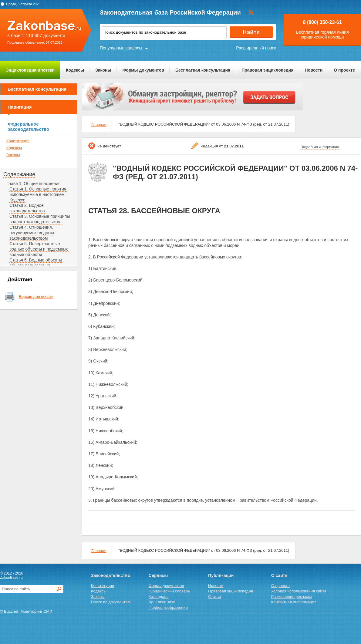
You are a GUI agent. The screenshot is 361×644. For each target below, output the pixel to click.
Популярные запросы (121, 48)
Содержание (19, 174)
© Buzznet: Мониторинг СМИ (26, 611)
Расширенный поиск (256, 48)
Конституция (18, 141)
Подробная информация (320, 147)
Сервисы (158, 575)
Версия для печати (36, 297)
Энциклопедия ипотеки (30, 70)
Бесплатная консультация (203, 70)
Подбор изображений (168, 607)
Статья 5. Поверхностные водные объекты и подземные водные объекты (39, 249)
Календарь (159, 597)
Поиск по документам (111, 602)
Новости (314, 70)
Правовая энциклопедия (267, 70)
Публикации (221, 575)
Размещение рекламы (292, 597)
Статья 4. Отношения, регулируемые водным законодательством (32, 233)
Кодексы (75, 70)
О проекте (344, 70)
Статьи (214, 597)
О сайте (279, 575)
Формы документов (143, 70)
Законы (103, 70)
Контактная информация (294, 602)
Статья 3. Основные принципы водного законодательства (40, 219)
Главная (99, 125)
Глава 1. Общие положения (34, 184)
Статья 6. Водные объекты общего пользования (36, 263)
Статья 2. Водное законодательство (27, 208)
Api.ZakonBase (162, 602)
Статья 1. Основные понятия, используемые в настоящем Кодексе (38, 194)
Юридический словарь (169, 591)
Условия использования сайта (299, 591)
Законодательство (111, 575)
